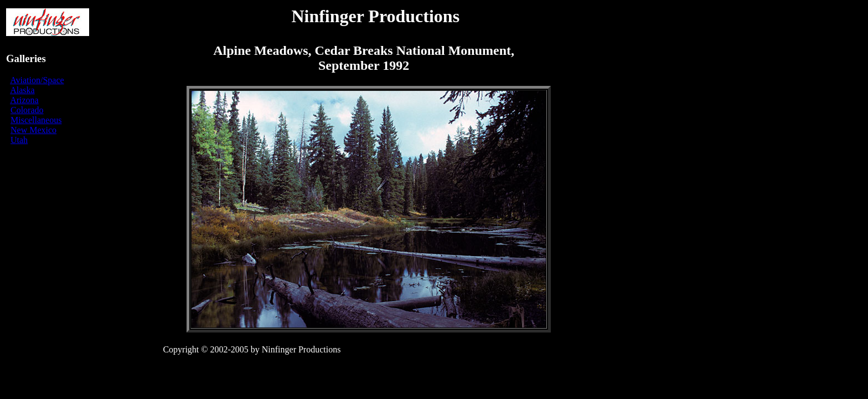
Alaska (22, 90)
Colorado (27, 110)
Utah (19, 140)
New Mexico (33, 130)
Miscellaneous (36, 120)
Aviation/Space (37, 80)
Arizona (24, 100)
